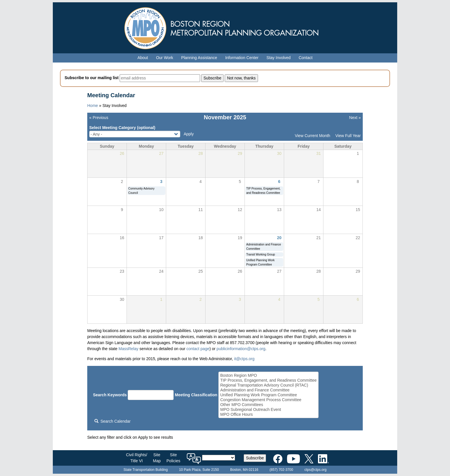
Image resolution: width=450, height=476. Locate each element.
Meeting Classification (196, 395)
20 (279, 238)
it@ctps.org (244, 359)
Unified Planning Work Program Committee (268, 395)
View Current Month (312, 136)
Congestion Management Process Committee (268, 400)
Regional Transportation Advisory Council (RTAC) (268, 385)
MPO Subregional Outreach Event (268, 410)
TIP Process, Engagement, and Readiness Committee (268, 380)
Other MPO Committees (268, 405)
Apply (189, 134)
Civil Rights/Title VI (137, 458)
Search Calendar (113, 421)
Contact (306, 58)
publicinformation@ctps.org (241, 349)
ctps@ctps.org (316, 470)
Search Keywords (110, 395)
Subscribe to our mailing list (92, 78)
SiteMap (157, 458)
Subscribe (255, 458)
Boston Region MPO (268, 375)
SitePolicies (173, 458)
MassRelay (128, 349)
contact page (198, 349)
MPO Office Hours (268, 414)
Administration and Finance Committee (268, 390)
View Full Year (348, 136)
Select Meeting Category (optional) (122, 128)
